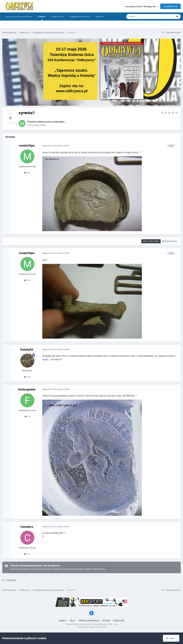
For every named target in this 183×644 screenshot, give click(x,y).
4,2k (27, 554)
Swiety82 (27, 350)
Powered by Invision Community (92, 627)
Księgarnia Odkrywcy (80, 17)
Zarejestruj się (170, 6)
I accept (172, 638)
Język (63, 620)
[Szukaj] (142, 17)
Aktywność (58, 17)
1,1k (27, 416)
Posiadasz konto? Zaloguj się (141, 6)
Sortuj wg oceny (151, 241)
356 (27, 173)
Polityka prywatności (89, 620)
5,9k (27, 377)
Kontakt (106, 620)
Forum (42, 18)
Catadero (27, 527)
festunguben (27, 389)
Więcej (100, 17)
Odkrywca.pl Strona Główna (19, 17)
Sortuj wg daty (170, 241)
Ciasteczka (119, 620)
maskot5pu (58, 122)
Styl (73, 620)
